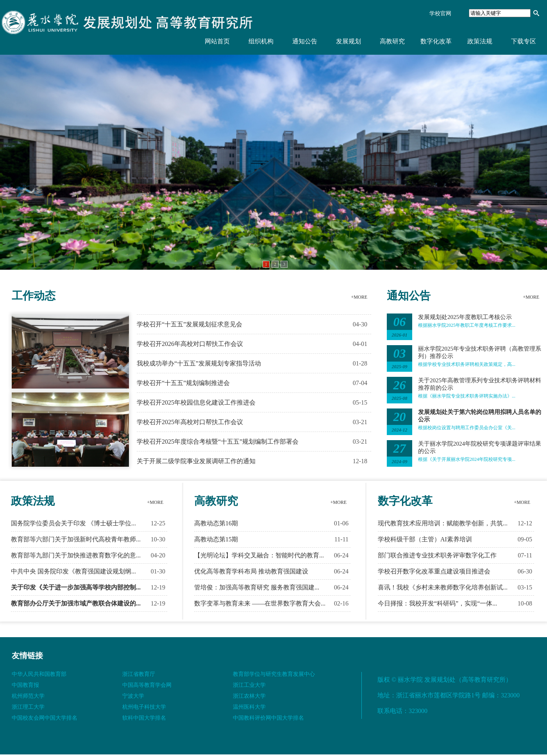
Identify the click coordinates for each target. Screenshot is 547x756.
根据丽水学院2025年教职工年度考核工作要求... (467, 325)
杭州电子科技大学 (144, 707)
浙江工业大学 (249, 685)
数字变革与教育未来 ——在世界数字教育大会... (260, 603)
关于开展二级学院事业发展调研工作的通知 (196, 461)
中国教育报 (25, 685)
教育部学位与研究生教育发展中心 (274, 674)
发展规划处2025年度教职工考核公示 (465, 317)
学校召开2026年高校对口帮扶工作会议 (190, 344)
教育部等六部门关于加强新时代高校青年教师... (76, 539)
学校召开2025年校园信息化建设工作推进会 (196, 402)
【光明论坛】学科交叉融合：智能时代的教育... (259, 555)
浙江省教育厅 (139, 674)
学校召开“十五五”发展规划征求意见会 (189, 324)
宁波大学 (133, 696)
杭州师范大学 (28, 696)
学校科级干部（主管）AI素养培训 (425, 539)
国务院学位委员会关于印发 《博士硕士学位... (73, 523)
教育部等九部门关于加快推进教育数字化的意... (76, 555)
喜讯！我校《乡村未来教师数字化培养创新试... (443, 587)
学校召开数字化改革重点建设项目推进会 (434, 571)
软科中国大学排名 (144, 718)
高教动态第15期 (216, 539)
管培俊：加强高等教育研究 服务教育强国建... (257, 587)
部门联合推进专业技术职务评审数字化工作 (437, 555)
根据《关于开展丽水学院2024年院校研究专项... (467, 459)
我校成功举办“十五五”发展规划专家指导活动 (199, 363)
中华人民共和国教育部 (39, 674)
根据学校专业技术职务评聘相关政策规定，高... (467, 364)
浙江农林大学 (249, 696)
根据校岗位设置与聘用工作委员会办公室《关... (467, 428)
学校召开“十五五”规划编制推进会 (183, 383)
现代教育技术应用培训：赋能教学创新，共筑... (443, 523)
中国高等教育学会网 (147, 685)
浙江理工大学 (28, 707)
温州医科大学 (249, 707)
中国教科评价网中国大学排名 (268, 718)
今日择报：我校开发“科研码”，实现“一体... (437, 603)
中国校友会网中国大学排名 (45, 718)
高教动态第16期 (216, 523)
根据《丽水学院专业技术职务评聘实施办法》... (467, 396)
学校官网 (440, 13)
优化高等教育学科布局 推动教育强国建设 (251, 571)
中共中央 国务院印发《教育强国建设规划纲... (73, 571)
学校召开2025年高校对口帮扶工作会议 (190, 422)
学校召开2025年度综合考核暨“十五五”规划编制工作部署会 (218, 442)
